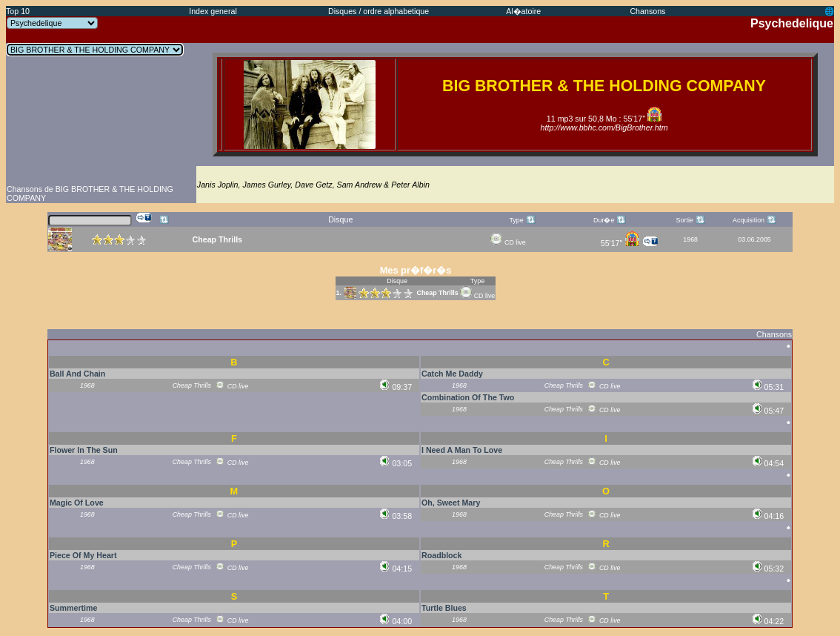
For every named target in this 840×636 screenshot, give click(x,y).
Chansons (647, 11)
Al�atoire (523, 11)
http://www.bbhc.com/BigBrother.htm (604, 127)
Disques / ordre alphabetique (379, 11)
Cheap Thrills (437, 293)
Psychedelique (792, 23)
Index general (213, 11)
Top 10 (18, 11)
